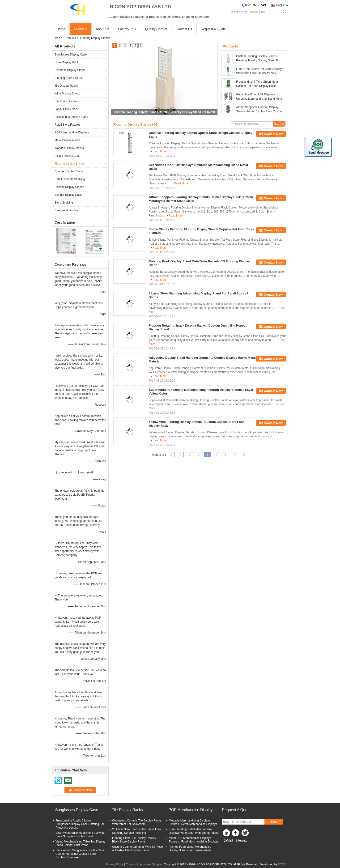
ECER (282, 864)
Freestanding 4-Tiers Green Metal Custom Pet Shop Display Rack (257, 84)
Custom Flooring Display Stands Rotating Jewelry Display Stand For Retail (165, 112)
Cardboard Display (66, 210)
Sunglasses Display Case (71, 55)
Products (80, 29)
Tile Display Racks (66, 86)
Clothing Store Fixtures (69, 78)
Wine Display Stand (67, 94)
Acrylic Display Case (67, 156)
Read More (159, 151)
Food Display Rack (66, 109)
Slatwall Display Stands (69, 187)
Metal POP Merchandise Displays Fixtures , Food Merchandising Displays (194, 840)
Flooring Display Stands (70, 164)
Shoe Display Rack (66, 62)
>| (244, 455)
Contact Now (273, 134)
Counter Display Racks (69, 171)
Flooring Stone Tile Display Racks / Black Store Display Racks (134, 840)
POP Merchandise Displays (72, 132)
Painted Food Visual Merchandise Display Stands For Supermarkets (190, 849)
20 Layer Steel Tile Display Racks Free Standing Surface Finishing (137, 831)
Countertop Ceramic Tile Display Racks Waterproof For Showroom (137, 822)
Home (61, 29)
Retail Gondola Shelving (70, 179)
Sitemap (241, 840)
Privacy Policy (115, 864)
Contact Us (184, 29)
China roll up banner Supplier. (145, 864)
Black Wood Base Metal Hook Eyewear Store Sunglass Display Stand (80, 835)
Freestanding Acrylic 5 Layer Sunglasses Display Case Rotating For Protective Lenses (80, 824)
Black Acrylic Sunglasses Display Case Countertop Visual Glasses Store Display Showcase (80, 854)
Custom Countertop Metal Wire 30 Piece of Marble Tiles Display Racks (138, 849)
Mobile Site (230, 846)
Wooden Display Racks (69, 148)
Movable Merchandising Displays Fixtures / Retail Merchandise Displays (193, 822)
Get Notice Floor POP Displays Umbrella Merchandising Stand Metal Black (259, 97)
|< (171, 455)
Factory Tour (127, 29)
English (281, 5)
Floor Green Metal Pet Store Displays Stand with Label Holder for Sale (260, 71)
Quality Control (156, 29)
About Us (103, 29)
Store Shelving (64, 203)
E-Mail (228, 840)
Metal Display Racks (67, 140)
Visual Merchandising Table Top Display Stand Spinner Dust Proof (80, 843)
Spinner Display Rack (68, 195)
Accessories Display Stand (71, 117)
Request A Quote (213, 29)
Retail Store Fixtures (67, 125)
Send (274, 822)
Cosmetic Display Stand (70, 70)
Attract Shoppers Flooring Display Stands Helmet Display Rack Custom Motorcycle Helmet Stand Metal (259, 110)
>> (234, 455)
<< (180, 455)
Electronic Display (66, 101)
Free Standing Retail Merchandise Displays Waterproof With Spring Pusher (194, 831)
